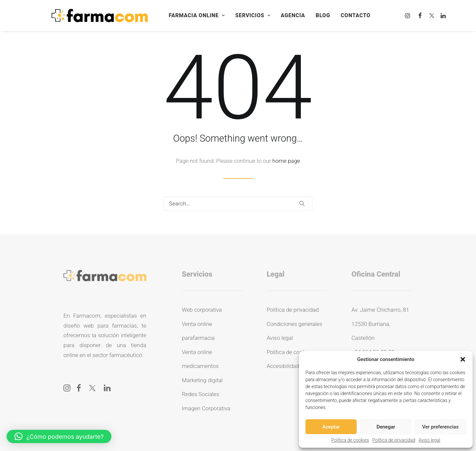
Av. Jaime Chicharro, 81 (380, 310)
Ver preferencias (440, 427)
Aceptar (331, 427)
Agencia (293, 15)
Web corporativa (202, 310)
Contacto (356, 15)
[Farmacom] (100, 16)
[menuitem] (197, 16)
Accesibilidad (283, 366)
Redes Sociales (200, 394)
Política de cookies (350, 440)
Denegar (386, 427)
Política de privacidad (394, 440)
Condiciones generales (295, 324)
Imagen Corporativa (206, 408)
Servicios (253, 15)
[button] (463, 359)
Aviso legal (429, 440)
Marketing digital (202, 380)
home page (286, 161)
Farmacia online (197, 15)
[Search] (238, 203)
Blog (323, 15)
